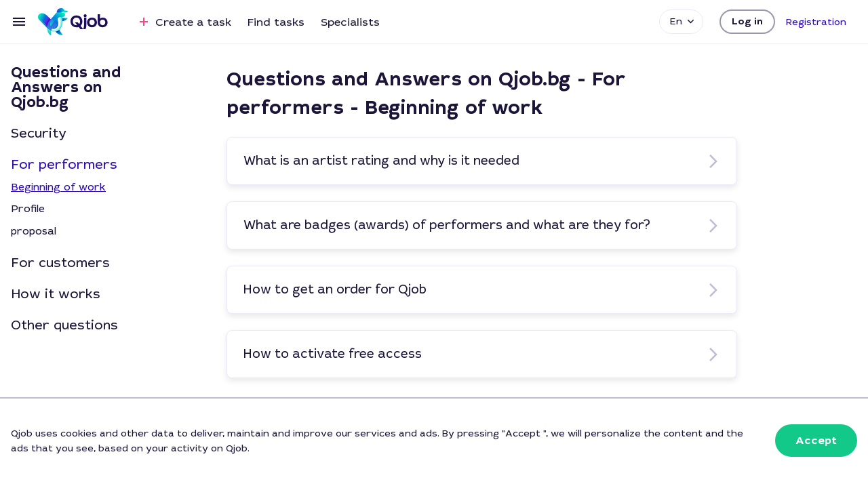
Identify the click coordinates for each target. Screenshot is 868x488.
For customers (60, 263)
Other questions (64, 325)
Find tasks (276, 22)
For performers (64, 165)
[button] (747, 22)
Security (39, 134)
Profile (28, 209)
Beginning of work (58, 187)
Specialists (350, 22)
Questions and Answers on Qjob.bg (66, 87)
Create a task (183, 22)
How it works (56, 294)
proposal (34, 231)
